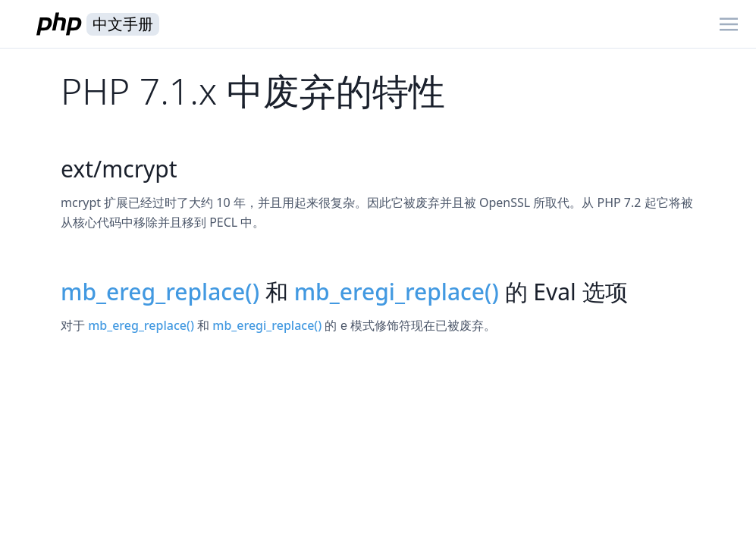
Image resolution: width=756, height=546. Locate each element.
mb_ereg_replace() (160, 292)
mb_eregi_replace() (397, 292)
